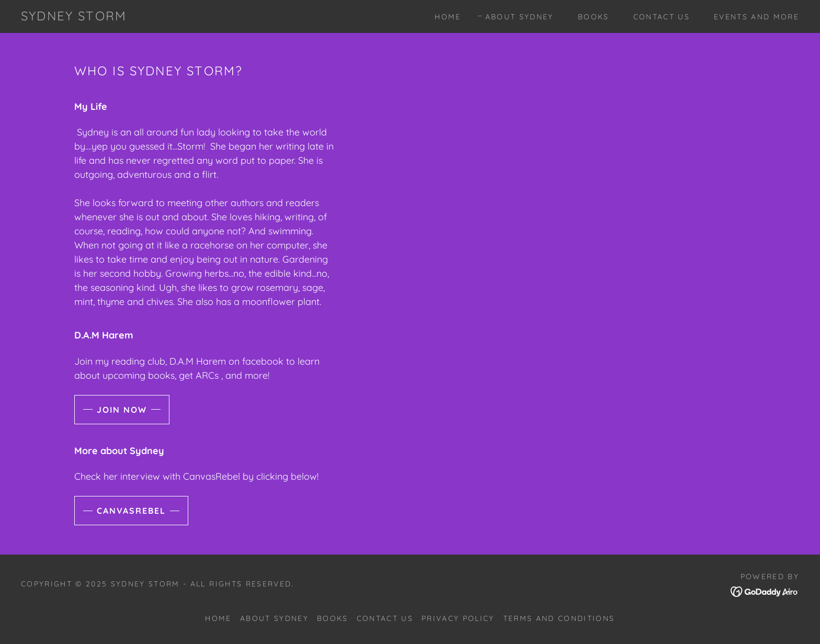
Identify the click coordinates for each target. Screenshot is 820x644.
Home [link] (448, 17)
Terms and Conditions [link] (559, 618)
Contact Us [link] (662, 17)
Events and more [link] (756, 17)
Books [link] (594, 17)
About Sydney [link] (520, 17)
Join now (122, 410)
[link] (74, 17)
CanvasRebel (131, 511)
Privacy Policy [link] (458, 618)
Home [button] (218, 618)
